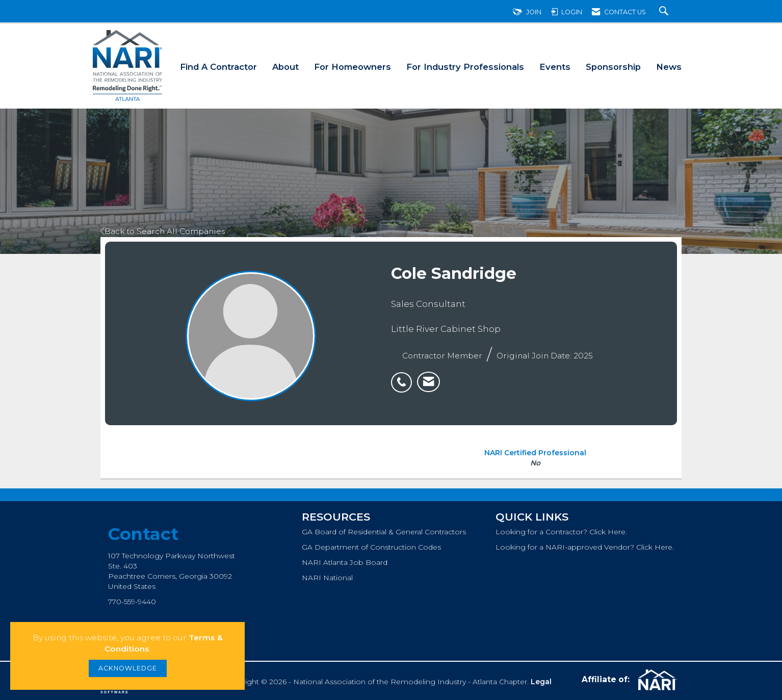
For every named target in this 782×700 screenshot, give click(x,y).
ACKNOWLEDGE (128, 668)
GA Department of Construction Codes (371, 547)
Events (555, 67)
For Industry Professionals (465, 67)
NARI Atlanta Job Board (345, 562)
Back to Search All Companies (163, 231)
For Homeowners (353, 67)
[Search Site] (665, 12)
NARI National (327, 578)
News (669, 67)
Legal (541, 682)
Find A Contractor (218, 67)
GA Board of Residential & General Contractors (384, 532)
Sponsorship (613, 67)
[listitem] (404, 377)
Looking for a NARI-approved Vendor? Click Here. (585, 547)
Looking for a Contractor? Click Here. (561, 532)
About (285, 67)
